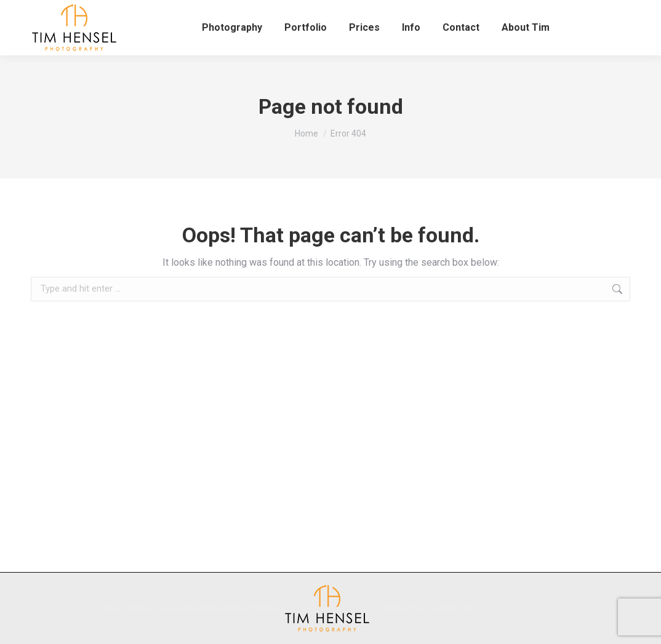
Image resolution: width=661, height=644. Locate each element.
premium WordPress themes (227, 608)
